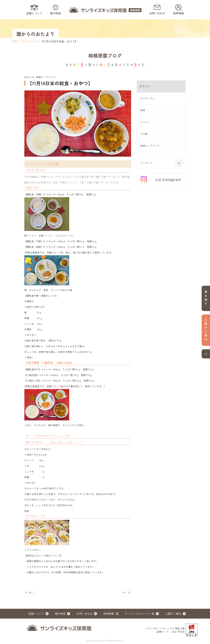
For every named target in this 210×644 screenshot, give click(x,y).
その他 (144, 134)
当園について (36, 614)
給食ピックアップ (150, 146)
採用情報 (109, 614)
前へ (31, 593)
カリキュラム (148, 98)
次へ (124, 593)
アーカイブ (162, 163)
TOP (15, 41)
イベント (145, 122)
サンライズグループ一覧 (140, 614)
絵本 (143, 110)
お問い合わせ (85, 614)
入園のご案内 (173, 614)
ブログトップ (29, 41)
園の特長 (60, 614)
